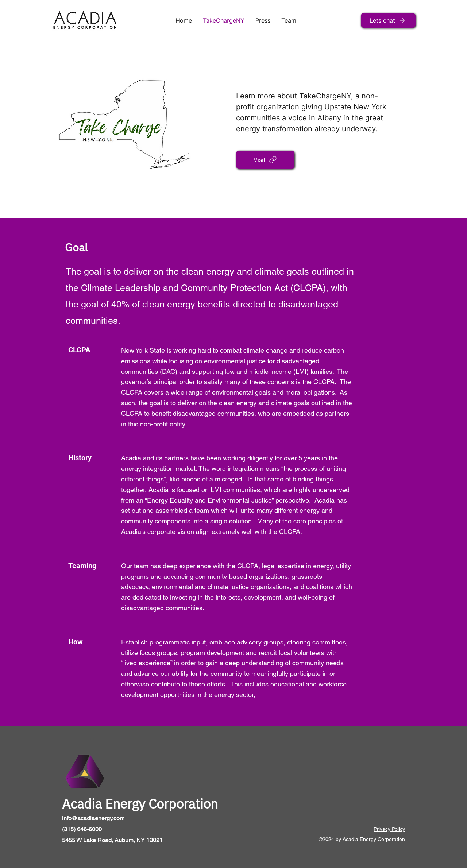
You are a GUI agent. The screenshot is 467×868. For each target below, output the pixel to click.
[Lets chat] (388, 20)
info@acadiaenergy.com (93, 818)
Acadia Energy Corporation (140, 804)
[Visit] (265, 160)
